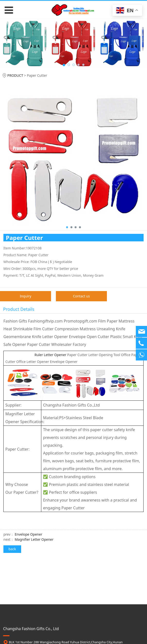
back (12, 549)
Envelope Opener (28, 534)
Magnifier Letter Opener (34, 539)
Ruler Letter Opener (36, 355)
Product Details (19, 309)
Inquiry (25, 296)
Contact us (81, 296)
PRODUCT (15, 75)
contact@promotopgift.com (39, 622)
